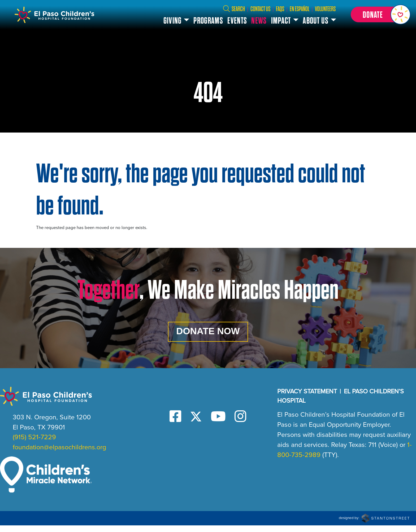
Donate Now (208, 334)
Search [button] (236, 9)
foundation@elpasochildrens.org (59, 454)
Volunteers (327, 9)
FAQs (282, 9)
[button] (380, 14)
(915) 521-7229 (34, 444)
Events (239, 21)
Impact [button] (283, 21)
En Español (301, 9)
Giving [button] (174, 21)
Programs (210, 21)
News (261, 21)
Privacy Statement (307, 398)
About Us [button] (318, 21)
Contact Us (262, 9)
